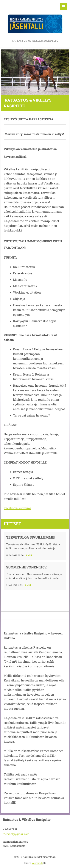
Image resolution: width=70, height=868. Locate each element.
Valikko (63, 7)
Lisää (29, 555)
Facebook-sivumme (18, 508)
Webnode (38, 863)
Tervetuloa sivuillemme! (31, 537)
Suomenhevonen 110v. (27, 567)
